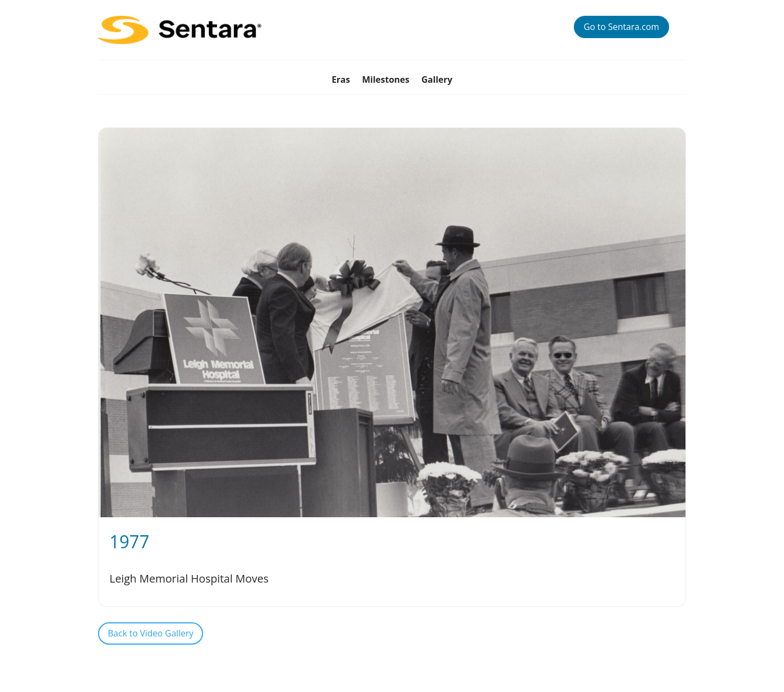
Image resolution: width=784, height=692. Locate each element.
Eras (341, 81)
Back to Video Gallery (151, 633)
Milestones (386, 81)
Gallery (437, 81)
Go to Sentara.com (621, 27)
